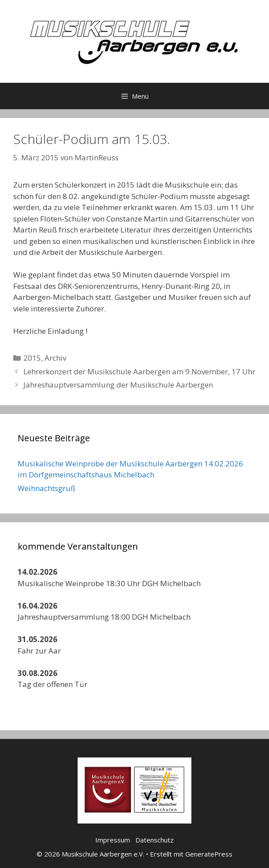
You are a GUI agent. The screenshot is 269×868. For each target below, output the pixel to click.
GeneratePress (209, 854)
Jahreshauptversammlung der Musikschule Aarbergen (118, 385)
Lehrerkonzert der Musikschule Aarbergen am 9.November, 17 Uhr (139, 371)
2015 (32, 358)
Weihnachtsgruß (47, 488)
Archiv (55, 358)
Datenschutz (155, 840)
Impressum (113, 840)
